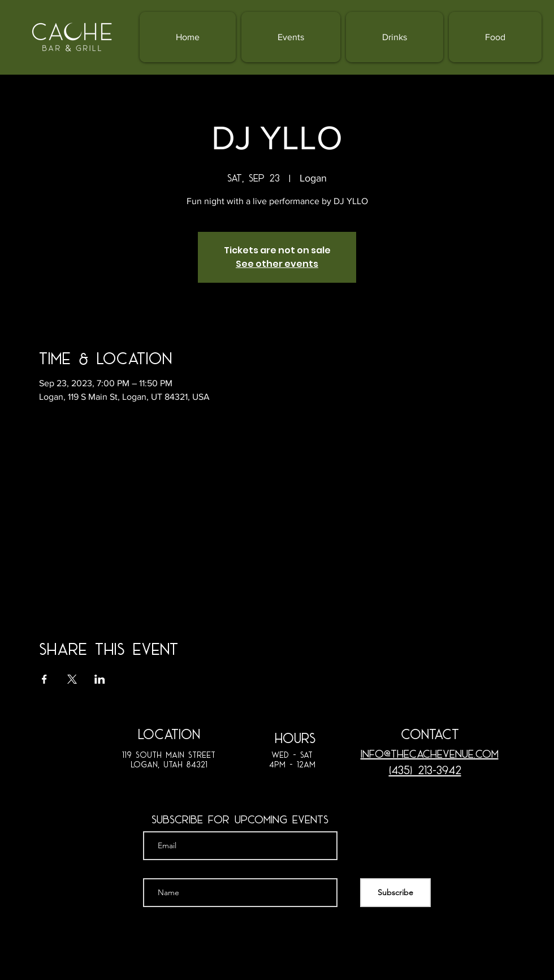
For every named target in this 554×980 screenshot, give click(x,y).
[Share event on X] (72, 679)
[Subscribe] (395, 893)
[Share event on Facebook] (44, 679)
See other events (277, 264)
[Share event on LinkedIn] (100, 679)
